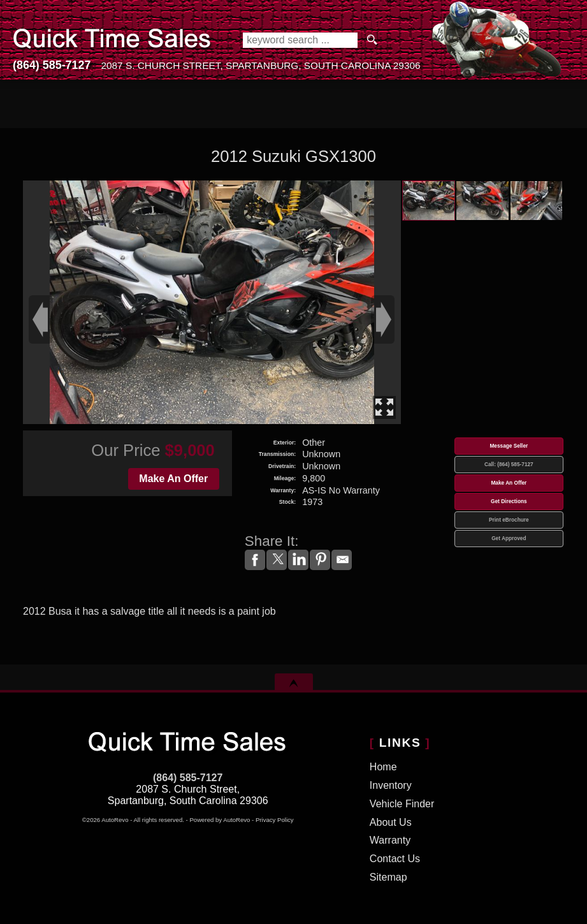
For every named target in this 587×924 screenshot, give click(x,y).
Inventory (391, 785)
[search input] (300, 40)
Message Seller (509, 446)
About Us (391, 822)
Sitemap (388, 877)
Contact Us (395, 859)
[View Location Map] (260, 66)
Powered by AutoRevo (220, 820)
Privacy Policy (275, 820)
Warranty (390, 840)
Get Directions (509, 502)
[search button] (372, 40)
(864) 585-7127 (188, 778)
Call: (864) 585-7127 (509, 465)
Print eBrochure (509, 520)
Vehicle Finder (402, 804)
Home (383, 767)
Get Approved (509, 539)
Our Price (126, 450)
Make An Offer (173, 479)
